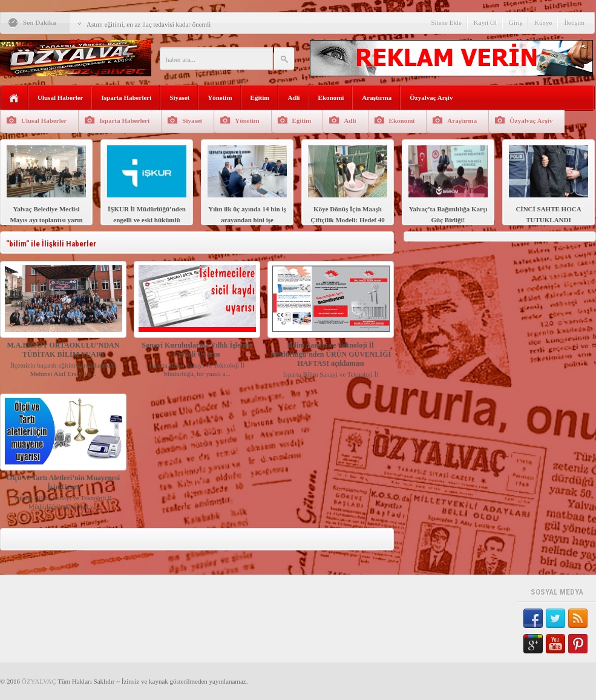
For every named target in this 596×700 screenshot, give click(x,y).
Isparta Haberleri (126, 97)
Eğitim (260, 97)
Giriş (516, 22)
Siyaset (179, 97)
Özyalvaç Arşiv (431, 97)
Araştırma (377, 97)
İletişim (574, 22)
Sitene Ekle (446, 22)
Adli (293, 97)
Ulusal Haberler (60, 97)
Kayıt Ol (485, 22)
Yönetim (220, 97)
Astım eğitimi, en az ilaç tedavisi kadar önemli (149, 24)
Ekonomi (331, 97)
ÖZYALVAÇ (39, 681)
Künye (543, 22)
